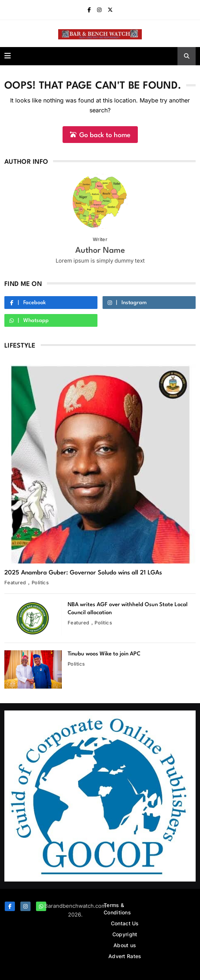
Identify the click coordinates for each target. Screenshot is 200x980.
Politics (40, 582)
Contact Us (125, 923)
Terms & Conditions (117, 909)
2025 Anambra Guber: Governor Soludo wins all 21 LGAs (83, 573)
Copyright (125, 934)
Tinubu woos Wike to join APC (104, 654)
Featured (15, 582)
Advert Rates (125, 956)
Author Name (100, 251)
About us (125, 945)
